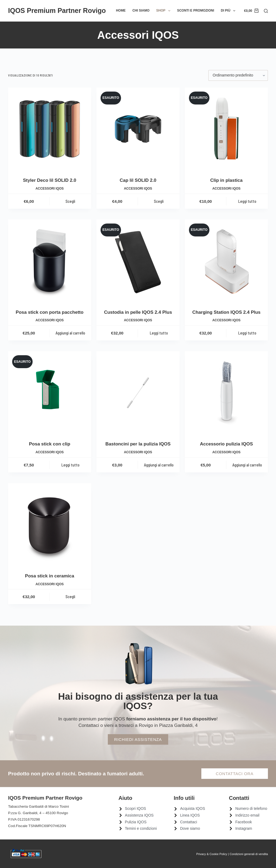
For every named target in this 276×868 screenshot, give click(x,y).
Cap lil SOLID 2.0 (138, 180)
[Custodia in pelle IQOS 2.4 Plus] (138, 261)
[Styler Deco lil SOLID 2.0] (50, 129)
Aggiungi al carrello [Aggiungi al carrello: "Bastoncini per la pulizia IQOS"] (159, 465)
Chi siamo (141, 11)
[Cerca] (266, 11)
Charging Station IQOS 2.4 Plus (226, 312)
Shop (164, 11)
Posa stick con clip (49, 444)
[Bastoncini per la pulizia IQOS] (138, 393)
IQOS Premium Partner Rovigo (57, 11)
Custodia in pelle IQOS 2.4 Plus (138, 312)
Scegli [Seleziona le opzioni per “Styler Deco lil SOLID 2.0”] (70, 201)
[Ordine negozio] (238, 75)
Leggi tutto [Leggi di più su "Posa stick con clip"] (70, 465)
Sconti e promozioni (196, 11)
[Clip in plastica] (226, 129)
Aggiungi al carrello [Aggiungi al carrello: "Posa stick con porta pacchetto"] (70, 333)
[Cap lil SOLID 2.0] (138, 129)
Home (121, 11)
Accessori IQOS (50, 189)
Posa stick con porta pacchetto (49, 312)
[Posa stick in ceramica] (50, 525)
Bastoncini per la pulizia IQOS (138, 444)
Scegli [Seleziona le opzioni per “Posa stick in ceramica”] (70, 597)
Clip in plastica (226, 180)
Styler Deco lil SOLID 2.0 (49, 180)
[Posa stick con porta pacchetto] (50, 261)
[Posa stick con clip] (50, 393)
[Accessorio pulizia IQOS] (226, 393)
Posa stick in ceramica (50, 576)
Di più (229, 11)
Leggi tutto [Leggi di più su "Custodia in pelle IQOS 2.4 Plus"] (159, 333)
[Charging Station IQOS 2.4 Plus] (226, 261)
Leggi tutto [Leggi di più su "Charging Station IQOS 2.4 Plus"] (247, 333)
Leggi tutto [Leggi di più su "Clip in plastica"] (247, 201)
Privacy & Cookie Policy (212, 854)
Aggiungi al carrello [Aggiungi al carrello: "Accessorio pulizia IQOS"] (247, 465)
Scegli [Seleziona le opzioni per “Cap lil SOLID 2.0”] (159, 201)
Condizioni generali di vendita (249, 854)
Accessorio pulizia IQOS (227, 444)
